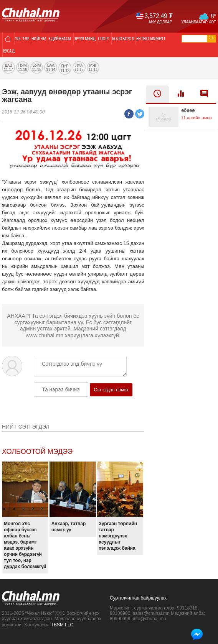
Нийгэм (39, 39)
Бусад (9, 51)
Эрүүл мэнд (85, 39)
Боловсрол (123, 39)
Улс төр (22, 39)
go (211, 38)
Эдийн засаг (60, 39)
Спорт (104, 39)
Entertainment (151, 39)
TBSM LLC (62, 625)
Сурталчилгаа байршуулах (138, 598)
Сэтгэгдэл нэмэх (111, 390)
